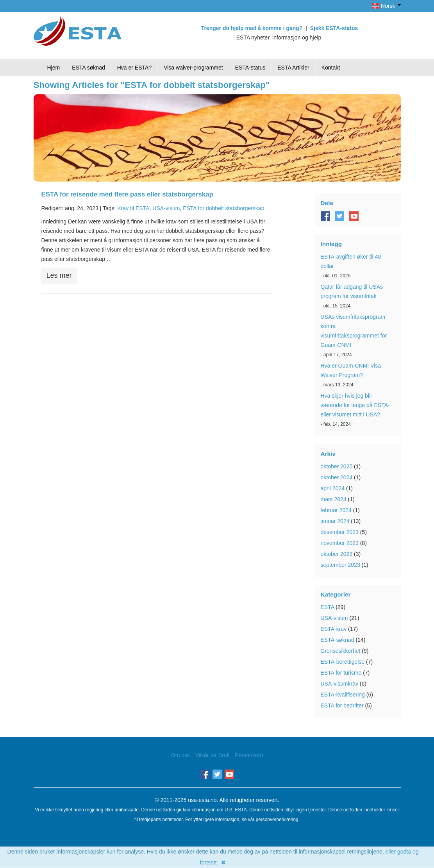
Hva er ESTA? (134, 68)
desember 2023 (340, 532)
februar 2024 (336, 510)
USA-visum (166, 208)
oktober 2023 (337, 554)
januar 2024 (335, 521)
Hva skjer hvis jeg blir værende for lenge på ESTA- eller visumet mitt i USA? (355, 405)
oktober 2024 (337, 477)
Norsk (387, 6)
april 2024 (333, 488)
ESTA (328, 607)
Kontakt (331, 68)
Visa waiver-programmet (193, 68)
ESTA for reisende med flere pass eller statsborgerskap (127, 194)
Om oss (180, 755)
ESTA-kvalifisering (343, 695)
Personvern (249, 755)
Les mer (59, 275)
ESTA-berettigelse (343, 662)
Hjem (54, 68)
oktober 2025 (337, 466)
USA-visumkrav (339, 684)
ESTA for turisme (341, 673)
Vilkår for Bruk (213, 755)
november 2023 (340, 543)
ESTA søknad (88, 68)
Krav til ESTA (133, 208)
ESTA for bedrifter (342, 705)
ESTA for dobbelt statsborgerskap (223, 208)
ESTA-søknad (338, 640)
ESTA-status (250, 68)
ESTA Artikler (293, 68)
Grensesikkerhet (341, 651)
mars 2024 (334, 499)
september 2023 (340, 565)
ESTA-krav (334, 629)
